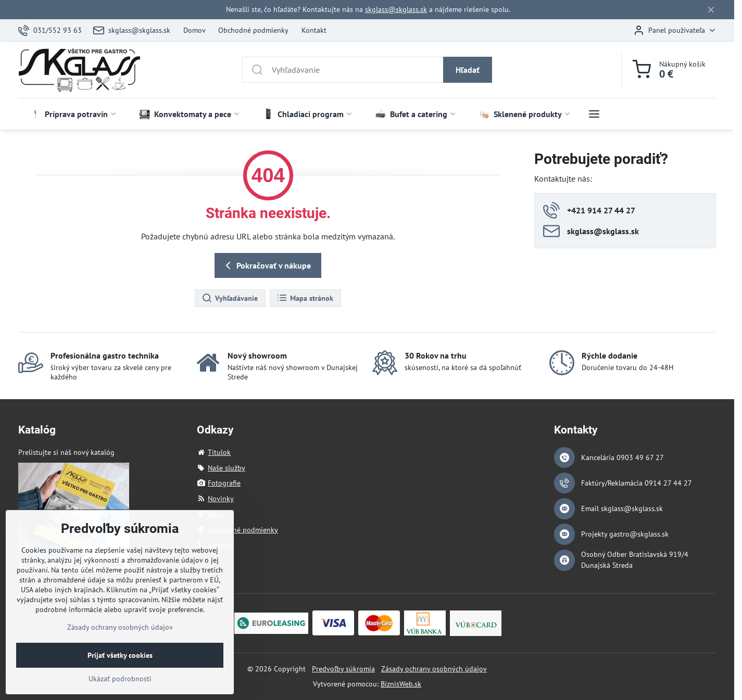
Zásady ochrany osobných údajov (434, 669)
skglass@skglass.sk (396, 9)
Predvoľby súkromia (343, 669)
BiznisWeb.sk (401, 684)
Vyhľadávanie (230, 298)
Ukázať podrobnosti (120, 693)
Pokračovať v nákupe (266, 265)
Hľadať (468, 70)
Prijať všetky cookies (120, 670)
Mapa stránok (305, 298)
